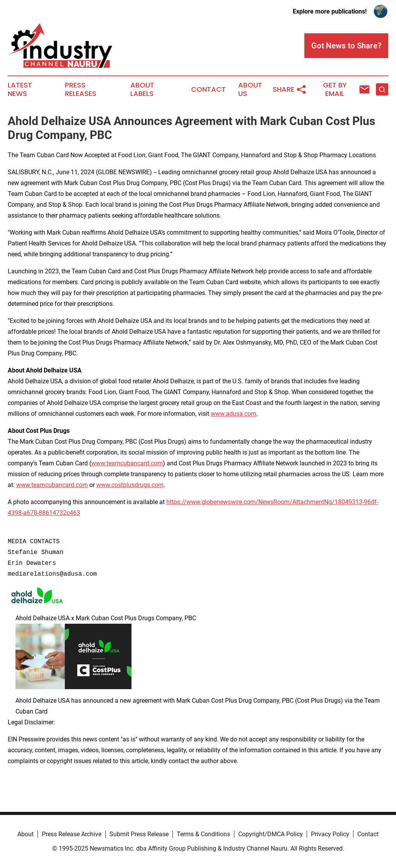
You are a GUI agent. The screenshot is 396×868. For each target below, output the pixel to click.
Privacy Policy (330, 834)
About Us (250, 89)
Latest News (20, 89)
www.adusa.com (234, 414)
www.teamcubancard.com (127, 463)
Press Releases (81, 89)
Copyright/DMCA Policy (271, 834)
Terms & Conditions (203, 834)
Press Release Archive (72, 834)
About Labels (142, 89)
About (26, 834)
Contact (208, 89)
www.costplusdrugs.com (130, 485)
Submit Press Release (139, 834)
